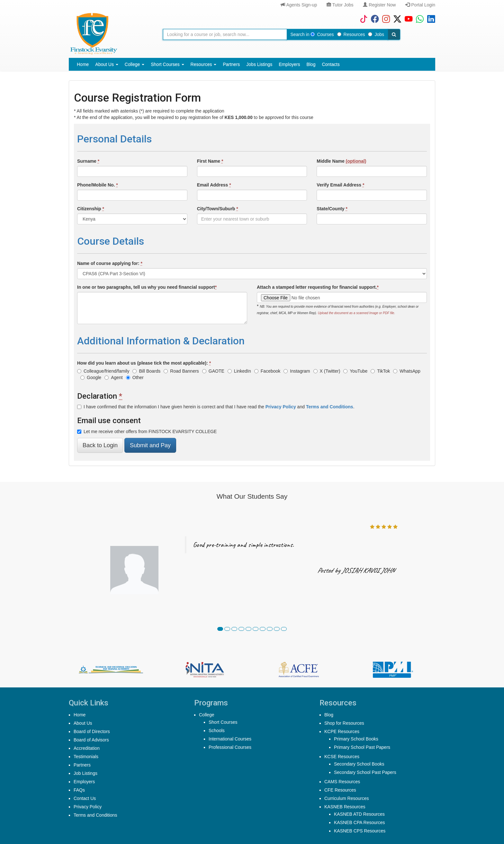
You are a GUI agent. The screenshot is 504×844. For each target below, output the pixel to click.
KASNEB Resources (345, 807)
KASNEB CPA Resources (359, 822)
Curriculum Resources (346, 798)
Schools (217, 731)
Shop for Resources (344, 723)
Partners (231, 64)
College (135, 64)
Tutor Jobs (340, 5)
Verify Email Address (340, 185)
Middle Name (341, 161)
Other (135, 377)
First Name (210, 161)
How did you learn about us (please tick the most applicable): (144, 363)
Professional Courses (230, 747)
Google (91, 377)
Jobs (376, 34)
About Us (107, 64)
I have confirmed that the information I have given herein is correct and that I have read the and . (216, 407)
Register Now (379, 5)
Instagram (297, 371)
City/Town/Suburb (218, 209)
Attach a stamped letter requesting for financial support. (318, 287)
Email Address (214, 185)
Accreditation (87, 748)
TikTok (380, 371)
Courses (322, 34)
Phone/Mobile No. (98, 185)
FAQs (79, 790)
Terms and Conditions (95, 815)
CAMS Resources (342, 782)
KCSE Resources (342, 757)
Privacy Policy (88, 807)
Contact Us (85, 798)
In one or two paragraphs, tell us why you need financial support (147, 287)
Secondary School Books (359, 764)
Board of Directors (92, 731)
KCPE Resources (342, 731)
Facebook (267, 371)
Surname (88, 161)
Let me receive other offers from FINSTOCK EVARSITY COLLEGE (147, 431)
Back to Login (100, 445)
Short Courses (167, 64)
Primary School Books (356, 739)
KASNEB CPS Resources (360, 831)
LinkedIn (239, 371)
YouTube (355, 371)
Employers (289, 64)
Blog (311, 64)
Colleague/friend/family (103, 371)
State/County (332, 209)
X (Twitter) (327, 371)
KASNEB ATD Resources (359, 814)
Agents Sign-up (299, 5)
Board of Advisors (91, 740)
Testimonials (86, 757)
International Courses (230, 739)
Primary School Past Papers (362, 747)
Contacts (331, 64)
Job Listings (85, 773)
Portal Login (420, 5)
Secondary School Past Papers (365, 772)
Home (83, 64)
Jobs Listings (259, 64)
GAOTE (213, 371)
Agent (114, 377)
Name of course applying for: (110, 263)
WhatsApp (407, 371)
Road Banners (181, 371)
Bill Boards (146, 371)
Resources (351, 34)
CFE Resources (340, 790)
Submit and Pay (150, 445)
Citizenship (91, 209)
